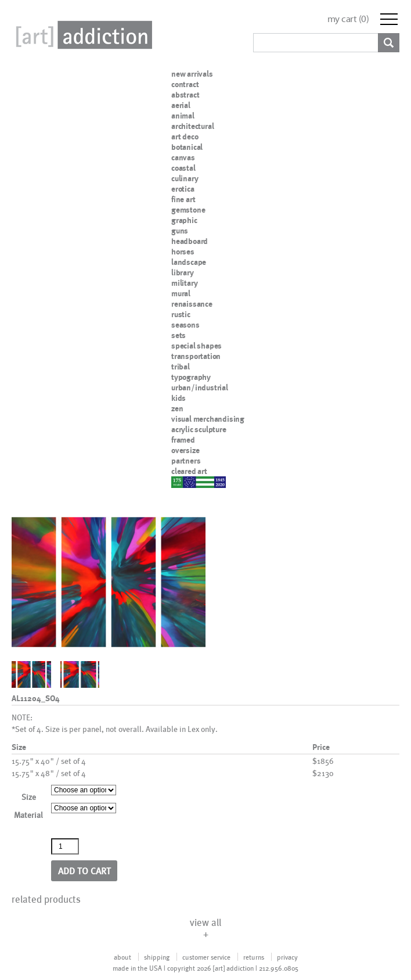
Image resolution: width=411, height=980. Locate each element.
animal (183, 116)
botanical (187, 147)
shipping (157, 957)
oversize (185, 450)
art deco (185, 137)
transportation (196, 356)
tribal (181, 367)
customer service (206, 957)
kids (179, 398)
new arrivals (192, 74)
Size (29, 797)
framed (183, 440)
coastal (183, 168)
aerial (181, 105)
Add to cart (84, 870)
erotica (183, 189)
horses (183, 252)
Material (28, 815)
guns (180, 231)
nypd (180, 482)
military (184, 283)
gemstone (188, 210)
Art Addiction (82, 35)
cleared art (189, 471)
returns (254, 957)
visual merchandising (208, 419)
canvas (183, 157)
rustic (181, 314)
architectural (192, 126)
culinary (185, 178)
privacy (287, 957)
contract (185, 84)
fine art (183, 199)
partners (186, 461)
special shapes (197, 346)
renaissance (192, 304)
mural (181, 293)
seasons (185, 325)
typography (191, 377)
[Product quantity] (65, 846)
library (183, 272)
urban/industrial (200, 387)
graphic (184, 220)
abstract (185, 95)
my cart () (348, 19)
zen (177, 408)
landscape (189, 262)
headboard (190, 241)
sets (179, 335)
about (122, 957)
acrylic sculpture (199, 429)
